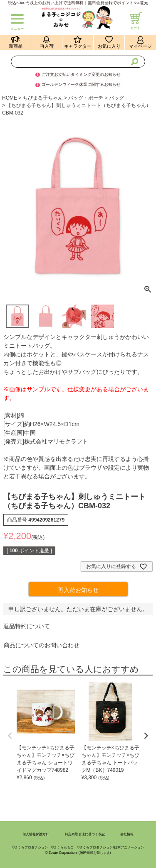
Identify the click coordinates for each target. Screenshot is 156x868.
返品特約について (27, 626)
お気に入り (109, 46)
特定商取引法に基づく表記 (85, 834)
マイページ (140, 46)
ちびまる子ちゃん (43, 98)
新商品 (16, 46)
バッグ (116, 98)
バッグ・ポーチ (86, 98)
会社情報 (127, 834)
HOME (10, 98)
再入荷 (47, 46)
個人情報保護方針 (36, 834)
